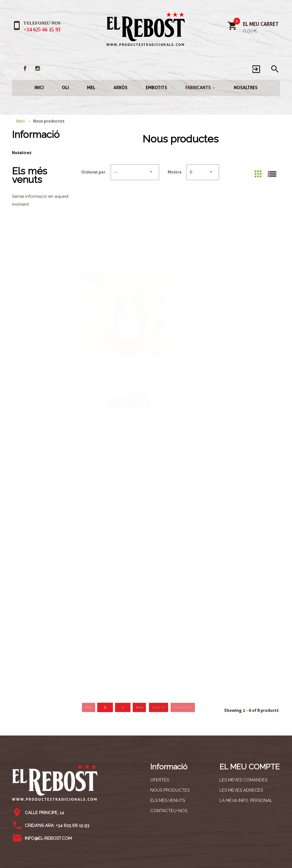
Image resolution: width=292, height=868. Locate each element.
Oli (65, 88)
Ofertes (160, 780)
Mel (91, 88)
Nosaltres (246, 88)
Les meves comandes (244, 780)
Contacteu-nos (169, 811)
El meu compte (250, 767)
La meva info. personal (246, 800)
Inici (39, 88)
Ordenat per (93, 172)
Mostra (175, 172)
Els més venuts (30, 175)
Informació (36, 135)
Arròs (120, 88)
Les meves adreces (241, 790)
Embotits (156, 88)
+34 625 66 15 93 (42, 29)
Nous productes (170, 790)
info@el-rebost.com (48, 838)
